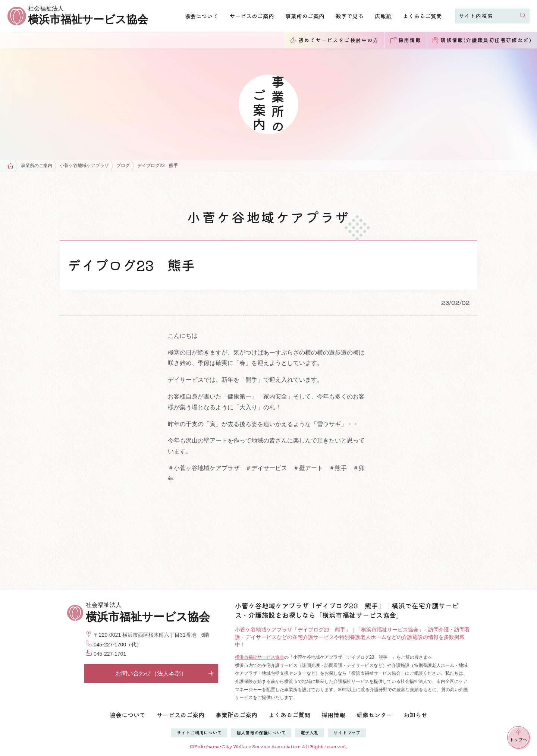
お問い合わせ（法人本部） (165, 673)
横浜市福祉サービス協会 (260, 657)
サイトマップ (347, 732)
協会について (201, 16)
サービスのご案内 (252, 16)
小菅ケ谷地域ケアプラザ (84, 166)
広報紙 (383, 16)
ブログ (123, 166)
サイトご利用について (199, 732)
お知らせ (415, 715)
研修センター (374, 715)
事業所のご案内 (305, 16)
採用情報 (333, 715)
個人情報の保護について (261, 732)
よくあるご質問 (422, 16)
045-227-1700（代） (118, 645)
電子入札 (310, 732)
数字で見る (350, 16)
